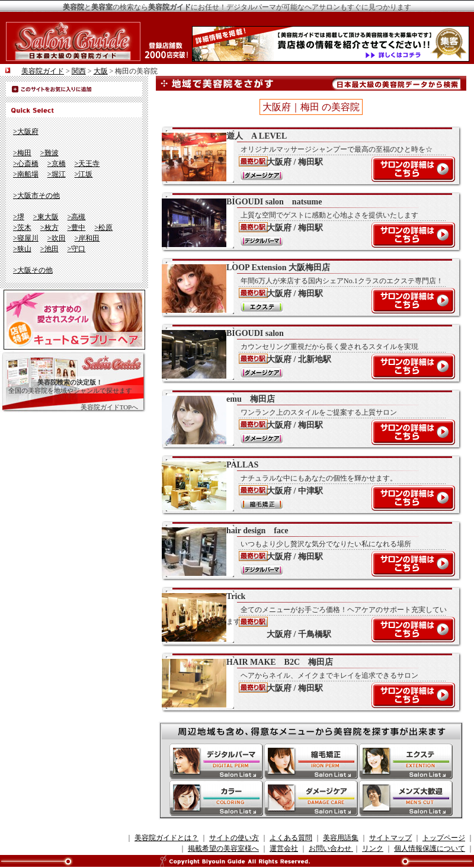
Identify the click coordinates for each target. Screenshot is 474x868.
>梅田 (22, 153)
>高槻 (77, 217)
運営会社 (284, 848)
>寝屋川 (26, 238)
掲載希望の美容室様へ (223, 848)
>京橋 (57, 164)
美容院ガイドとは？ (166, 838)
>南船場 (26, 174)
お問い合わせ (331, 848)
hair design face (305, 551)
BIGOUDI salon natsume (305, 222)
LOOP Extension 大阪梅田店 (305, 288)
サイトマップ (390, 838)
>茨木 (22, 228)
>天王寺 (87, 164)
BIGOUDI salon (305, 354)
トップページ (444, 838)
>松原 (103, 228)
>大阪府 (26, 132)
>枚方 (49, 228)
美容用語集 (341, 838)
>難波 (49, 153)
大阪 (101, 71)
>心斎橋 (26, 164)
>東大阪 (46, 217)
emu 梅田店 (305, 419)
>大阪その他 (33, 270)
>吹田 (57, 238)
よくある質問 (291, 838)
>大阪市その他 (36, 196)
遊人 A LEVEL (305, 156)
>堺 (19, 217)
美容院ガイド (43, 71)
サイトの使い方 (234, 838)
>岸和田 (87, 238)
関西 (79, 71)
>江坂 (84, 174)
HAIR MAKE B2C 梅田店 (305, 683)
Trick (305, 617)
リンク (373, 848)
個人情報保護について (430, 848)
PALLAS (305, 485)
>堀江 (57, 174)
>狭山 (22, 249)
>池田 (49, 249)
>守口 (77, 249)
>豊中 (77, 228)
